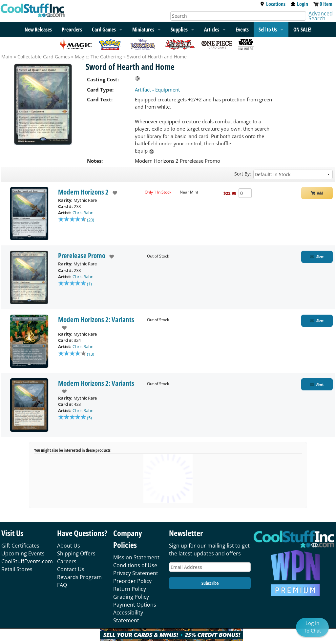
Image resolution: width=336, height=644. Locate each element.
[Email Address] (210, 567)
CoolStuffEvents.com (27, 561)
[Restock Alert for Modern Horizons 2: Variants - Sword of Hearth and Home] (317, 321)
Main (7, 57)
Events (242, 30)
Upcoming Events (23, 553)
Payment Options (135, 605)
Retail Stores (17, 569)
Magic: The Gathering (98, 57)
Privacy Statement (136, 573)
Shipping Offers (76, 553)
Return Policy (130, 589)
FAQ (62, 585)
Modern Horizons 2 (83, 192)
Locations (273, 4)
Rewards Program (79, 577)
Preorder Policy (132, 581)
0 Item (326, 4)
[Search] (238, 16)
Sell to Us (268, 30)
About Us (69, 546)
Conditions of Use (135, 565)
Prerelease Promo (82, 256)
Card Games (104, 30)
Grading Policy (131, 597)
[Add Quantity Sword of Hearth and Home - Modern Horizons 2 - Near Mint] (245, 193)
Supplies (179, 30)
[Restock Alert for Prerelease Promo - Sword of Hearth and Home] (317, 257)
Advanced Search (321, 16)
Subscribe (210, 583)
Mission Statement (136, 557)
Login (299, 4)
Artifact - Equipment (157, 90)
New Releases (38, 30)
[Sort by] (293, 174)
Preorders (72, 30)
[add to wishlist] (113, 193)
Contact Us (71, 569)
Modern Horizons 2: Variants (96, 320)
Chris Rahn (83, 213)
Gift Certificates (20, 546)
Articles (212, 30)
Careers (67, 561)
